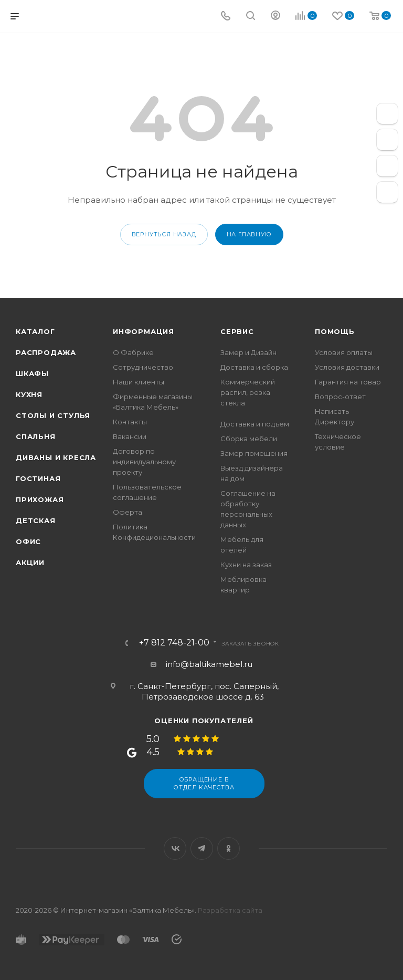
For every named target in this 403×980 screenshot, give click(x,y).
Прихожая (40, 499)
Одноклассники (229, 848)
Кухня (29, 394)
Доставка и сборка (254, 367)
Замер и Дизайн (248, 352)
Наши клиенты (139, 382)
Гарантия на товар (348, 382)
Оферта (128, 512)
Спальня (36, 436)
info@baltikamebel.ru (209, 664)
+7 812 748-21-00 (174, 643)
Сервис (237, 331)
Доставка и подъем (255, 424)
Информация (144, 331)
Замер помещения (254, 453)
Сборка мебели (249, 439)
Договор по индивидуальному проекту (144, 462)
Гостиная (38, 478)
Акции (30, 562)
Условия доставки (347, 367)
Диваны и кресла (56, 457)
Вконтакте (175, 848)
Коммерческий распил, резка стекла (248, 392)
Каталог (35, 331)
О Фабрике (133, 352)
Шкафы (32, 373)
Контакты (130, 422)
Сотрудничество (143, 367)
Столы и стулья (53, 415)
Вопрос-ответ (340, 397)
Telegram (202, 848)
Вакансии (130, 436)
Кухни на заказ (246, 565)
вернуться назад (164, 234)
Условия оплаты (344, 352)
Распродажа (46, 352)
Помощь (335, 331)
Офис (28, 541)
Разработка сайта (230, 910)
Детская (36, 520)
